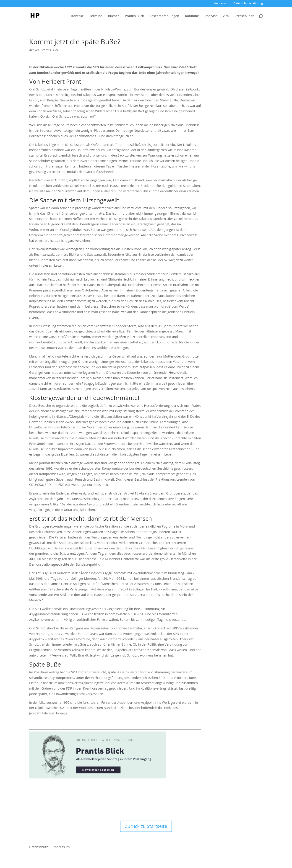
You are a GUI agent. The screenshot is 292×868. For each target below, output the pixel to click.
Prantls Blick (134, 16)
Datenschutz (38, 847)
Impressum (222, 4)
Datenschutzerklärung (248, 4)
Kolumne (192, 16)
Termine (96, 16)
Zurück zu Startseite (146, 826)
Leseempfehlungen (164, 16)
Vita (226, 16)
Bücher (113, 16)
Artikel (34, 50)
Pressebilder (244, 16)
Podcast (211, 16)
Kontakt (77, 16)
